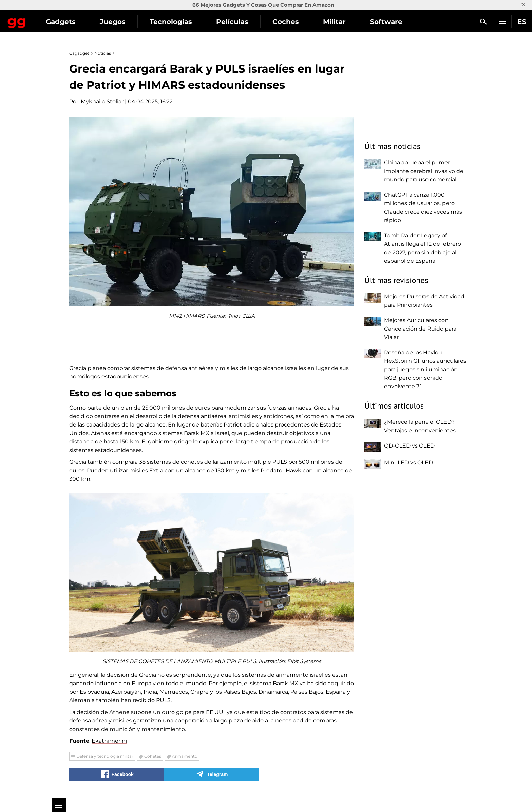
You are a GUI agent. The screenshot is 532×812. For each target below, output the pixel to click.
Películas (290, 22)
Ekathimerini (109, 741)
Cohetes (153, 756)
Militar (392, 22)
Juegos (170, 22)
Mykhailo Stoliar (102, 102)
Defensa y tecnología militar (105, 756)
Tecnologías (229, 22)
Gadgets (118, 22)
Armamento (185, 756)
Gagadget (46, 19)
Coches (343, 22)
